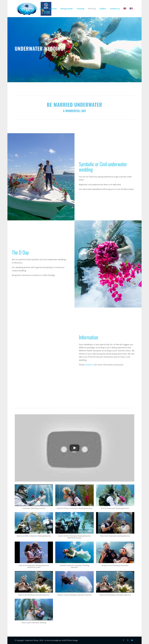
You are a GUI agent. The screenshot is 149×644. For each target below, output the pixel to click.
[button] (34, 498)
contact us (90, 365)
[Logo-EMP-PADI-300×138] (33, 9)
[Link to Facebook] (123, 640)
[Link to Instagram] (128, 640)
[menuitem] (42, 9)
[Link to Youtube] (132, 640)
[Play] (74, 448)
